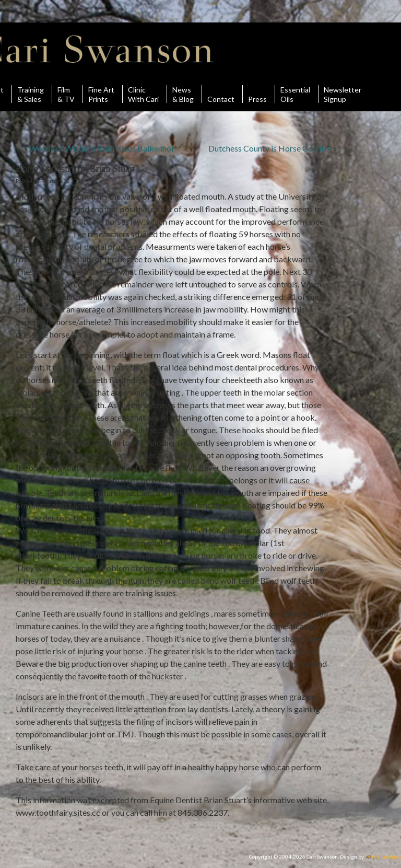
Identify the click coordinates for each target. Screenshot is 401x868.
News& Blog (183, 94)
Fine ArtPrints (101, 94)
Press (257, 94)
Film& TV (66, 94)
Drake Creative (383, 857)
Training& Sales (31, 94)
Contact (221, 94)
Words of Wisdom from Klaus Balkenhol (101, 148)
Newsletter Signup (343, 94)
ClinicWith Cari (143, 94)
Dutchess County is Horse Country (270, 148)
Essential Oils (295, 94)
